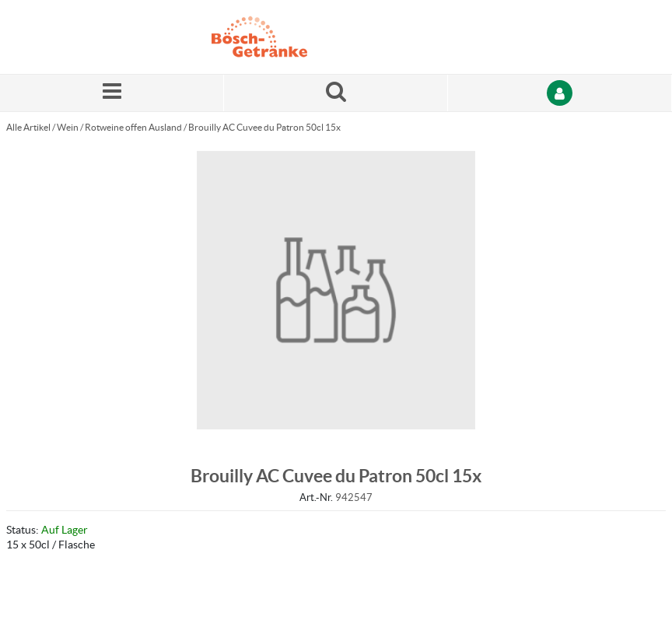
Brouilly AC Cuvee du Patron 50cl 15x (264, 127)
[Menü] (112, 93)
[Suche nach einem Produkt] (336, 93)
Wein (68, 127)
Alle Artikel (28, 127)
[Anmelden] (560, 93)
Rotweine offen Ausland (133, 127)
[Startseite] (285, 37)
